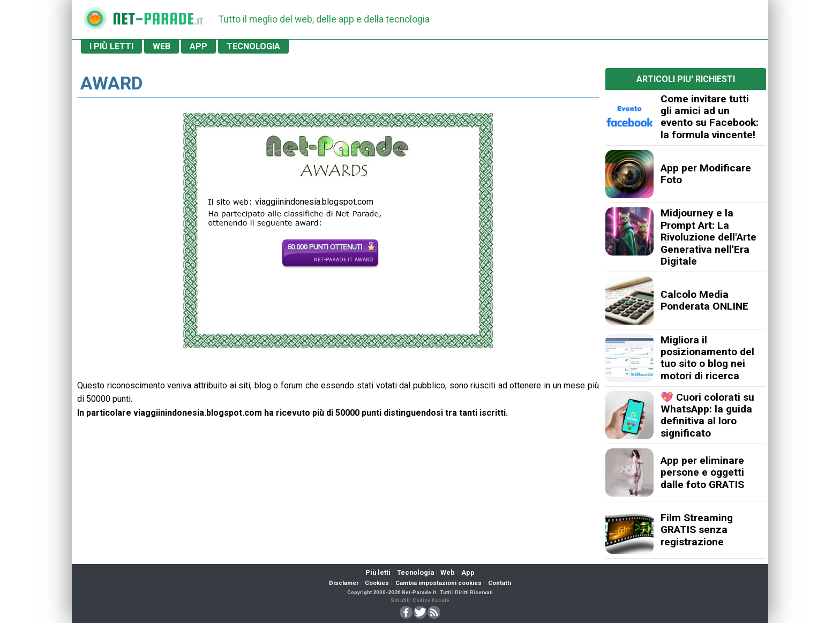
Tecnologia (415, 572)
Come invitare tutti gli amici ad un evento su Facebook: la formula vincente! (710, 117)
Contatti (500, 583)
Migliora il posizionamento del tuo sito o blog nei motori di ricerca (707, 358)
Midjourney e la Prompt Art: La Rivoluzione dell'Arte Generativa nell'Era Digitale (708, 237)
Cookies (377, 583)
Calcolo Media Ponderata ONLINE (704, 300)
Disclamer (344, 583)
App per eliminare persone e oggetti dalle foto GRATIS (702, 472)
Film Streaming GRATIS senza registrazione (697, 530)
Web (448, 572)
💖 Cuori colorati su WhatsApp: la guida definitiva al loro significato (707, 415)
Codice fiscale (431, 600)
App (468, 572)
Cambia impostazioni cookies (438, 583)
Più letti (378, 572)
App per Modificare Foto (706, 174)
